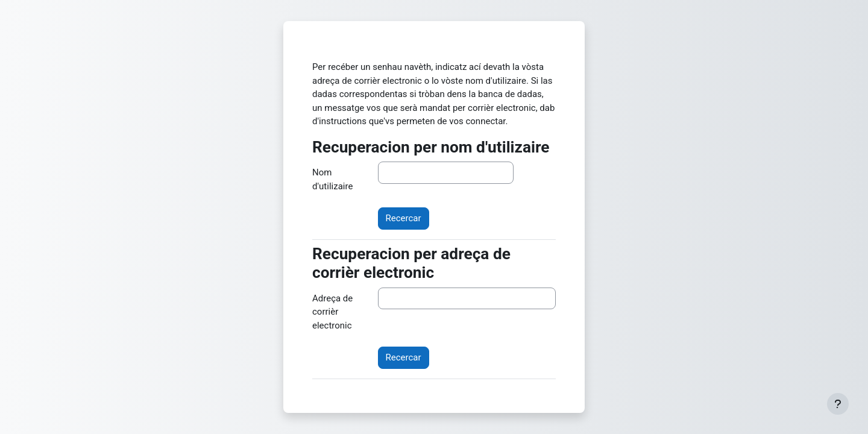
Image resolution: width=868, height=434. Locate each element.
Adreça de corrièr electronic (332, 312)
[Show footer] (838, 404)
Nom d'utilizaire (332, 179)
